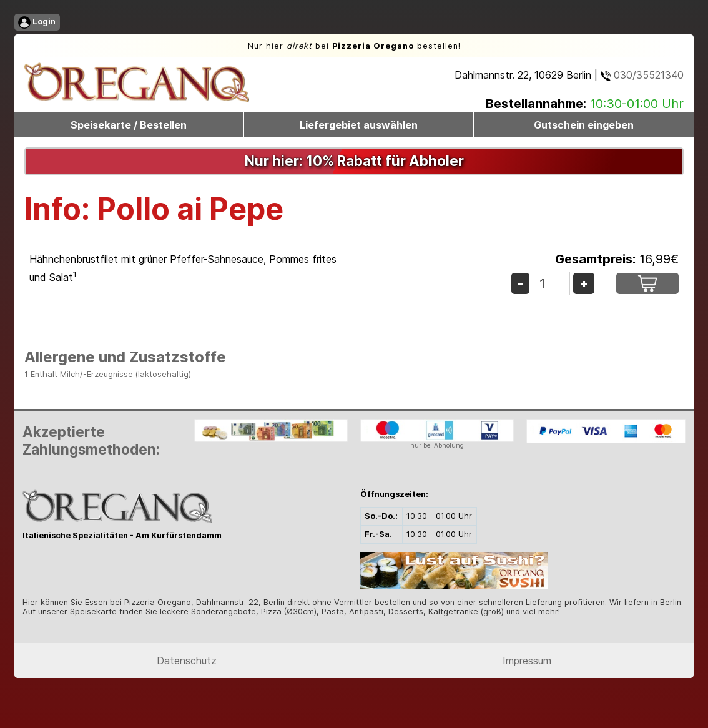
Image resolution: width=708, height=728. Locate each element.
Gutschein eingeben (584, 125)
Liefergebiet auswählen (359, 125)
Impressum (527, 661)
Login (37, 22)
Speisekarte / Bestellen (129, 125)
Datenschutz (187, 661)
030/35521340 (642, 75)
